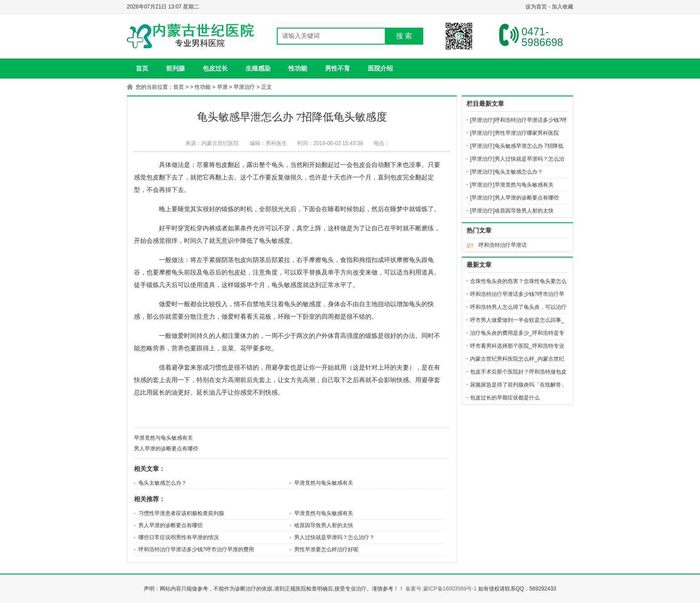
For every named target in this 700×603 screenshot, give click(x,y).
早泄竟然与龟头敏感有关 (163, 438)
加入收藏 (562, 7)
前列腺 (175, 68)
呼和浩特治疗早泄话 (503, 245)
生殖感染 (258, 68)
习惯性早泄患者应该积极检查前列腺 (181, 513)
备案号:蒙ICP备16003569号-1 (441, 589)
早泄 (222, 87)
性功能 (298, 68)
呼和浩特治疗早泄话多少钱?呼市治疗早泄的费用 (196, 549)
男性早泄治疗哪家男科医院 (527, 133)
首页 (179, 87)
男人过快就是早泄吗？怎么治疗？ (334, 537)
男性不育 (337, 68)
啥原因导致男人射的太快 (324, 525)
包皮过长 (215, 68)
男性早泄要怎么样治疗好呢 (326, 549)
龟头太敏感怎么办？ (162, 483)
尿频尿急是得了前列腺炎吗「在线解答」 (518, 385)
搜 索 (404, 36)
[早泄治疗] (482, 120)
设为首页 (536, 7)
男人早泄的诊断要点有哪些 (166, 449)
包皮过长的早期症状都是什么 (505, 398)
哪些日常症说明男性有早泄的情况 (179, 537)
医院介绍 (380, 68)
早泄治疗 (244, 87)
